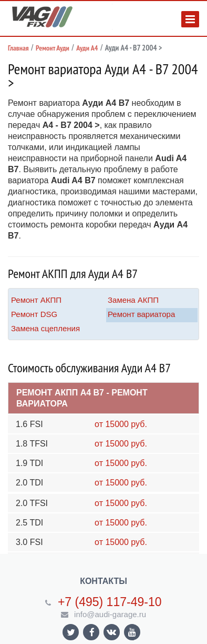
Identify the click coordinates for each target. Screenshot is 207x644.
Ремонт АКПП (36, 300)
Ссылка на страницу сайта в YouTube (132, 632)
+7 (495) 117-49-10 (110, 602)
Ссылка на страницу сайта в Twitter (71, 632)
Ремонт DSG (34, 314)
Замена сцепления (45, 328)
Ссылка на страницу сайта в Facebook (92, 632)
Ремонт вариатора (141, 314)
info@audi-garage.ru (110, 614)
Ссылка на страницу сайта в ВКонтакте (111, 632)
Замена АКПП (133, 300)
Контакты (103, 581)
